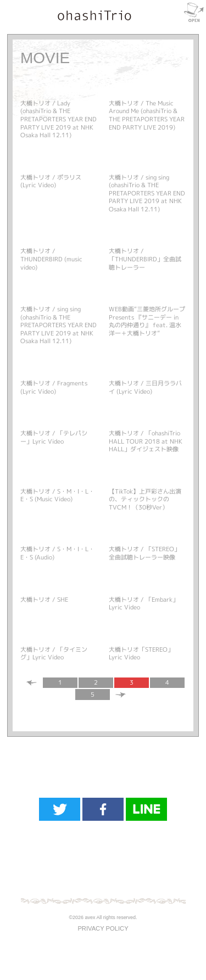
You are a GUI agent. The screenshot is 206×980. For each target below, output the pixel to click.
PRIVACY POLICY (103, 928)
